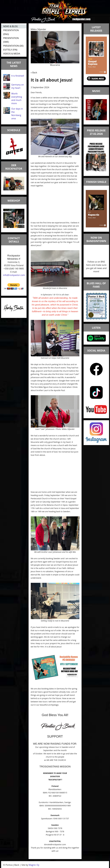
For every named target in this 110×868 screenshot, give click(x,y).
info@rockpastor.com (14, 275)
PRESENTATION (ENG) (11, 32)
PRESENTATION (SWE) (11, 40)
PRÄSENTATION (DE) (13, 46)
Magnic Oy (34, 865)
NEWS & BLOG (10, 26)
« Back (34, 73)
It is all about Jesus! (52, 80)
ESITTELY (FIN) (10, 50)
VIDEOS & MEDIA (12, 54)
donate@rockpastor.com (55, 844)
